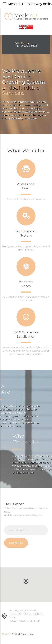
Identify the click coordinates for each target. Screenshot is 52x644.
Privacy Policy (27, 634)
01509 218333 (29, 46)
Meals (31, 16)
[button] (26, 582)
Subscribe (16, 543)
